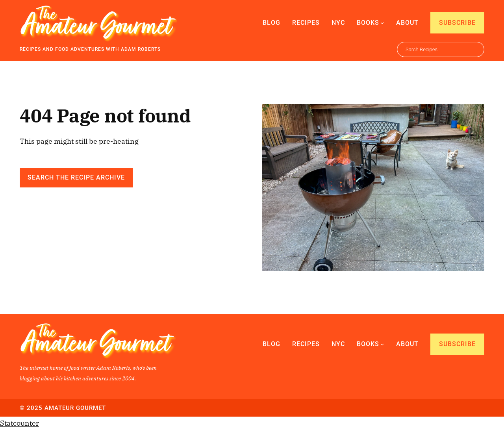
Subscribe (457, 23)
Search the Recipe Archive (76, 177)
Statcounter (19, 423)
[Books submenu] (382, 23)
